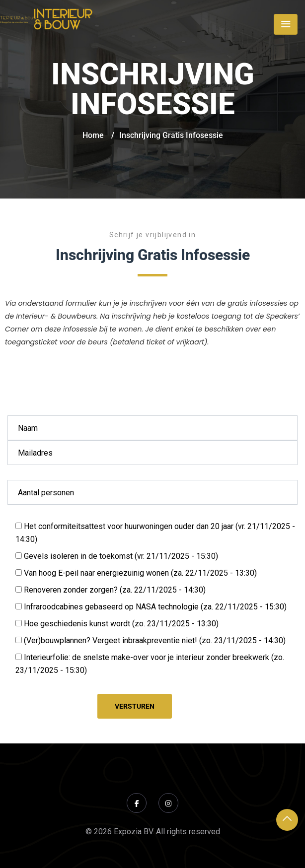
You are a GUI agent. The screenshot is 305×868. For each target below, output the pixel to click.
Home (93, 135)
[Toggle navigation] (286, 24)
